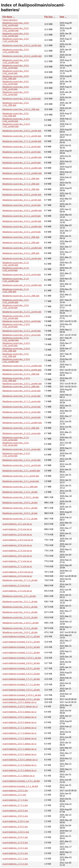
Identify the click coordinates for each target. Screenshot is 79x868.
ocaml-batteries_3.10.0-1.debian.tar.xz (20, 706)
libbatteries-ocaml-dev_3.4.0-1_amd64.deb (22, 248)
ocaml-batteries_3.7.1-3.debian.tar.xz (19, 733)
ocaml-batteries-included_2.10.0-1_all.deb (22, 695)
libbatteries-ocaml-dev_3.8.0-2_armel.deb (21, 391)
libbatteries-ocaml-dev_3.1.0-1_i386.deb (21, 374)
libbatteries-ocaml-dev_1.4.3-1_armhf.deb (22, 465)
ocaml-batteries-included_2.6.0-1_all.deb (21, 699)
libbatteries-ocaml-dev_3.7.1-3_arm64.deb (22, 141)
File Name (7, 17)
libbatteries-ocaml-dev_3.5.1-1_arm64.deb (22, 200)
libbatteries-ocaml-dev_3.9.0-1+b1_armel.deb (16, 93)
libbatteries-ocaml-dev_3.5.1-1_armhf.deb (22, 216)
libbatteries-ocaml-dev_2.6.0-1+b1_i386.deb (16, 355)
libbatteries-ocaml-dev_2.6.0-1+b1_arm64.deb (16, 301)
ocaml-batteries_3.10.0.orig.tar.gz (18, 540)
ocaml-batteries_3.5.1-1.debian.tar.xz (19, 749)
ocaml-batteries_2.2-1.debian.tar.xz (19, 776)
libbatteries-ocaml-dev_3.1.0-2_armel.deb (21, 433)
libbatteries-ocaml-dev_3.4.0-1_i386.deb (21, 253)
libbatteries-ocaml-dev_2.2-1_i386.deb (20, 487)
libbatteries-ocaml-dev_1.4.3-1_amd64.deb (22, 423)
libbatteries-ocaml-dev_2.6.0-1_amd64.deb (22, 384)
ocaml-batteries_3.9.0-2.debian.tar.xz (19, 712)
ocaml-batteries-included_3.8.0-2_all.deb (21, 674)
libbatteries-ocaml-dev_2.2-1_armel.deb (21, 481)
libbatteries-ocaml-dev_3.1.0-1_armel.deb (21, 449)
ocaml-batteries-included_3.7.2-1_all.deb (21, 679)
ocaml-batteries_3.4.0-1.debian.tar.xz (19, 754)
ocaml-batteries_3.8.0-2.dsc (15, 811)
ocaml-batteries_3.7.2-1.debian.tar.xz (19, 728)
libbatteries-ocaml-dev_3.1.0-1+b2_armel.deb (16, 439)
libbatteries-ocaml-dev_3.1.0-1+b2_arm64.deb (16, 264)
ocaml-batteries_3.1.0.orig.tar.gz (17, 551)
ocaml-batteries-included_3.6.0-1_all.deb (21, 690)
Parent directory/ (10, 20)
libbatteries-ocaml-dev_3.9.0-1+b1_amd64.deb (16, 51)
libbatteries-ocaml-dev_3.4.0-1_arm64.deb (22, 221)
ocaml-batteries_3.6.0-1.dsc (15, 837)
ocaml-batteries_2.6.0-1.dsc (15, 791)
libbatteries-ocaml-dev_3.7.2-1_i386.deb (21, 179)
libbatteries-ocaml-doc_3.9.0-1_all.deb (20, 508)
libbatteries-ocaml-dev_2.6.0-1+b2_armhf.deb (16, 307)
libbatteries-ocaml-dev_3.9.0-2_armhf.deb (22, 99)
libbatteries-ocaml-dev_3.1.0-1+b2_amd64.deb (16, 280)
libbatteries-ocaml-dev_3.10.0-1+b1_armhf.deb (16, 344)
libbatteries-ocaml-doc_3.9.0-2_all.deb (20, 503)
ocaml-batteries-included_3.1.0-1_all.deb (21, 653)
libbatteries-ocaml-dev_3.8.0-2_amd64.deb (22, 168)
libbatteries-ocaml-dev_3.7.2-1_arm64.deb (22, 136)
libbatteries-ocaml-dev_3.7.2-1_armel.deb (21, 396)
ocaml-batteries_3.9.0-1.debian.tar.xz (19, 717)
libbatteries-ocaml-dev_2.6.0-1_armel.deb (21, 335)
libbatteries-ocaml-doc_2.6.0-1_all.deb (20, 632)
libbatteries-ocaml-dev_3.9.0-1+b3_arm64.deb (16, 40)
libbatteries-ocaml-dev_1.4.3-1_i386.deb (21, 428)
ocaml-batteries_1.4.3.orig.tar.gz (17, 591)
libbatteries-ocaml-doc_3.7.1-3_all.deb (20, 580)
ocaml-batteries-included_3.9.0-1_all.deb (21, 668)
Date (62, 17)
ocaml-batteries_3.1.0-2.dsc (15, 843)
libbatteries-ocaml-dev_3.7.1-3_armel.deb (21, 401)
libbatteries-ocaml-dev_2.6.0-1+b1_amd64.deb (16, 339)
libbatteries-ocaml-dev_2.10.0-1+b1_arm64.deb (16, 317)
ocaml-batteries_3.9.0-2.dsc (15, 827)
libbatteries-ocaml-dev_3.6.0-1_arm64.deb (22, 195)
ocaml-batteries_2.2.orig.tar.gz (16, 586)
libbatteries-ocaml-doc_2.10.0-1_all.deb (21, 623)
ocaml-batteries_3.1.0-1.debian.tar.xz (19, 770)
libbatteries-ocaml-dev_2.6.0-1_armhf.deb (22, 321)
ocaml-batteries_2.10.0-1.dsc (16, 832)
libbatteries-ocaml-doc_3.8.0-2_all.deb (20, 513)
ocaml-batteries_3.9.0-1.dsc (15, 816)
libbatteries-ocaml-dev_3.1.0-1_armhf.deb (22, 331)
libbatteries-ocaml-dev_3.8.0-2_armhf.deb (22, 152)
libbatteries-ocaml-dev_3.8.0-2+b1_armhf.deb (16, 67)
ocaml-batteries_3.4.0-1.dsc (15, 848)
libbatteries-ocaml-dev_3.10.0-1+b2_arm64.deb (16, 120)
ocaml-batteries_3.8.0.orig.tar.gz (17, 556)
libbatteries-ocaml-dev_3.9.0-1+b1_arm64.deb (16, 35)
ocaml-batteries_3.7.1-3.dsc (15, 800)
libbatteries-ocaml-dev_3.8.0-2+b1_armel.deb (16, 72)
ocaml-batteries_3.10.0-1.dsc (16, 821)
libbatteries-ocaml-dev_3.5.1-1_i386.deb (21, 243)
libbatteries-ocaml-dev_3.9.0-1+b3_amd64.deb (16, 61)
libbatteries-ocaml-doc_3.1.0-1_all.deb (20, 628)
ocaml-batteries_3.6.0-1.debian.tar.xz (19, 744)
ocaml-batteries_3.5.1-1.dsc (15, 859)
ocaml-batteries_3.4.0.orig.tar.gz (17, 529)
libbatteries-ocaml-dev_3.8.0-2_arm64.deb (22, 131)
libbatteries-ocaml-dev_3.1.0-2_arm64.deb (22, 259)
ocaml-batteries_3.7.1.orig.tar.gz (17, 567)
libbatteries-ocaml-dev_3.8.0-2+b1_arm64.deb (16, 24)
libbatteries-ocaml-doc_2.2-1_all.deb (19, 596)
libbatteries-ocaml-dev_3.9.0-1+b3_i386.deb (16, 115)
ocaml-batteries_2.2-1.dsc (14, 795)
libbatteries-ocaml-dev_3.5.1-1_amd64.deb (22, 227)
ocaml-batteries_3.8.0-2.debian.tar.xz (19, 722)
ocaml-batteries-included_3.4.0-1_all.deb (21, 642)
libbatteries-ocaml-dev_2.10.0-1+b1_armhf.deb (16, 326)
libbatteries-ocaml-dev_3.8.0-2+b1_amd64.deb (16, 29)
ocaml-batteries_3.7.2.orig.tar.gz (17, 561)
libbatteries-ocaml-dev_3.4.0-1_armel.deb (21, 417)
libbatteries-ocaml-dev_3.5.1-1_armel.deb (21, 412)
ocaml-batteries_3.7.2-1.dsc (15, 805)
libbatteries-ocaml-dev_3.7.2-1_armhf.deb (22, 163)
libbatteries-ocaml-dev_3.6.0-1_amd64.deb (22, 211)
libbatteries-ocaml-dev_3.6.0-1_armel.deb (21, 407)
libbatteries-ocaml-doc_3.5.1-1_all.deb (20, 602)
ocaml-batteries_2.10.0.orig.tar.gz (18, 572)
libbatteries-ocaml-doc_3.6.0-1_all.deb (20, 607)
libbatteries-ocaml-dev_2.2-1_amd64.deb (21, 471)
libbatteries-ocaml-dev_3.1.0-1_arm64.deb (22, 312)
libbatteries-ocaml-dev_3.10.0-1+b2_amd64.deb (16, 125)
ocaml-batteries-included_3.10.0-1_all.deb (22, 658)
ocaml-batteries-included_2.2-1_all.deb (20, 786)
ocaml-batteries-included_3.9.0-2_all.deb (21, 663)
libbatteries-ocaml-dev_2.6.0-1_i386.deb (21, 387)
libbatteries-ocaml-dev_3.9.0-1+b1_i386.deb (16, 104)
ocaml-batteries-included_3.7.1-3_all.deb (21, 685)
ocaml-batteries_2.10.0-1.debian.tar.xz (20, 760)
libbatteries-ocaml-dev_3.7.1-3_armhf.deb (22, 147)
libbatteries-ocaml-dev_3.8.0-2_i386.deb (21, 189)
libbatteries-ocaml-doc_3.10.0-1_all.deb (21, 497)
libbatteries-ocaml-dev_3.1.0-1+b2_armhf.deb (16, 269)
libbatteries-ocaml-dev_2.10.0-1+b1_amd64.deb (16, 360)
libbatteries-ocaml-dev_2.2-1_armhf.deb (21, 476)
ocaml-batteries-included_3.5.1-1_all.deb (21, 637)
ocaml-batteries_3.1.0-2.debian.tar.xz (19, 765)
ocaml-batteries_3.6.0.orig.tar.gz (17, 535)
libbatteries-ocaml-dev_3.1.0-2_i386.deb (21, 296)
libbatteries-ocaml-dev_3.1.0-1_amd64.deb (22, 366)
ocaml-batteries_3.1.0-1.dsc (15, 853)
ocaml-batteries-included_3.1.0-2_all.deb (21, 647)
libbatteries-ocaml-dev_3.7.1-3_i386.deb (21, 184)
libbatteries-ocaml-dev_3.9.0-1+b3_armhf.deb (16, 88)
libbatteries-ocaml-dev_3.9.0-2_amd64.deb (22, 56)
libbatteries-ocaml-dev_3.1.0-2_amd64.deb (22, 285)
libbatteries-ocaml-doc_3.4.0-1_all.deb (20, 612)
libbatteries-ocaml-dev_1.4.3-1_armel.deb (21, 460)
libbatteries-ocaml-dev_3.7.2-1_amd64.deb (22, 173)
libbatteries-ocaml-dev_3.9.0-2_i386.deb (21, 109)
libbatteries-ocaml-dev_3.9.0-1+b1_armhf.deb (16, 83)
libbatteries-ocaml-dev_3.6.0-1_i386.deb (21, 237)
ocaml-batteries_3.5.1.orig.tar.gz (17, 524)
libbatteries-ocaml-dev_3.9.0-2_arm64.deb (22, 45)
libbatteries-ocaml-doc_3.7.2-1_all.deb (20, 519)
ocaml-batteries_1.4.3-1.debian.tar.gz (19, 738)
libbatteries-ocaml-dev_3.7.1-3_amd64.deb (22, 157)
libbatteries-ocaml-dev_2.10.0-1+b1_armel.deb (16, 455)
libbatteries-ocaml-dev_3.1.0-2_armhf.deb (22, 275)
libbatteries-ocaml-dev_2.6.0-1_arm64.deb (22, 370)
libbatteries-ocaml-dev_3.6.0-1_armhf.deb (22, 205)
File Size (48, 17)
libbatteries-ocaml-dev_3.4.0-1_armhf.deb (22, 232)
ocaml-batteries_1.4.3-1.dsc (15, 864)
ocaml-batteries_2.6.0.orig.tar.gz (17, 576)
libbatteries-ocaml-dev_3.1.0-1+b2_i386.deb (16, 290)
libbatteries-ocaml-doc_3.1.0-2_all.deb (20, 617)
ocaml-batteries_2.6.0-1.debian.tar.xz (19, 702)
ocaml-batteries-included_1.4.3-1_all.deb (21, 781)
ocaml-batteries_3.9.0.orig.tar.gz (17, 545)
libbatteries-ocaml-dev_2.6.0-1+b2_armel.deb (16, 444)
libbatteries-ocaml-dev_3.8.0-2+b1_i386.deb (16, 77)
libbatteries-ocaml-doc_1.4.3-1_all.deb (20, 492)
